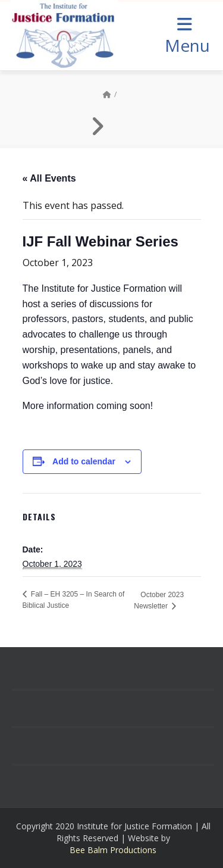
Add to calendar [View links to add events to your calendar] (84, 461)
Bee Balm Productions (113, 850)
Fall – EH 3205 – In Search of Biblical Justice (74, 600)
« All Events (49, 178)
